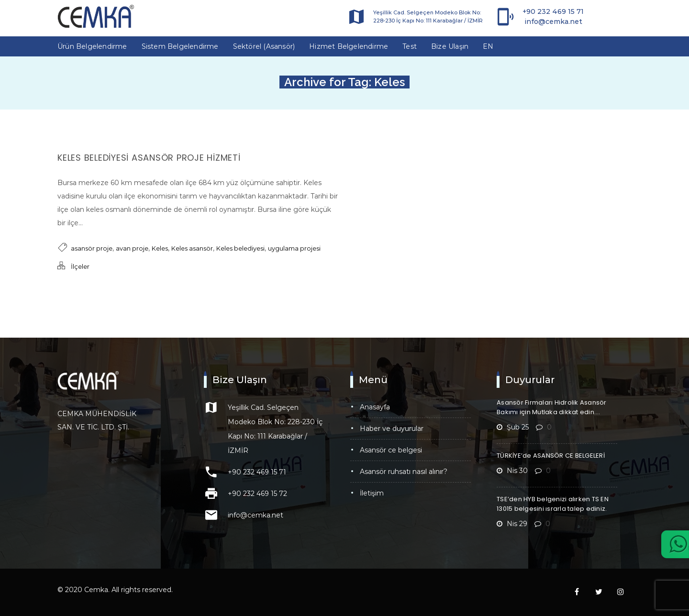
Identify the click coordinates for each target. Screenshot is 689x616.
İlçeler (80, 266)
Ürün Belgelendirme (92, 46)
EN (488, 46)
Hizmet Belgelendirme (349, 46)
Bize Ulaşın (450, 46)
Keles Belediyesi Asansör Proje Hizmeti (149, 158)
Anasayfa (375, 407)
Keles (160, 248)
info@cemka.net (553, 22)
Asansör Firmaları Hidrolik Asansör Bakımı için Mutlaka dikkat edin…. (552, 407)
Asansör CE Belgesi (391, 450)
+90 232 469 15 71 (553, 11)
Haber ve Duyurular (392, 429)
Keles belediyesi (240, 248)
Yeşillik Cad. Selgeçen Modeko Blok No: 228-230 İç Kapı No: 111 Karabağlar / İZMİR (428, 16)
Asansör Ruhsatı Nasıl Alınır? (404, 472)
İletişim (372, 493)
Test (410, 46)
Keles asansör (192, 248)
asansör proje (92, 248)
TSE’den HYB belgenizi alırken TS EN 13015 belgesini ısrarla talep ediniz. (553, 504)
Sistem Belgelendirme (180, 46)
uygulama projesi (294, 248)
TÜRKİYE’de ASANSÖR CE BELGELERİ (551, 456)
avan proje (132, 248)
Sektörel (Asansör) (264, 46)
